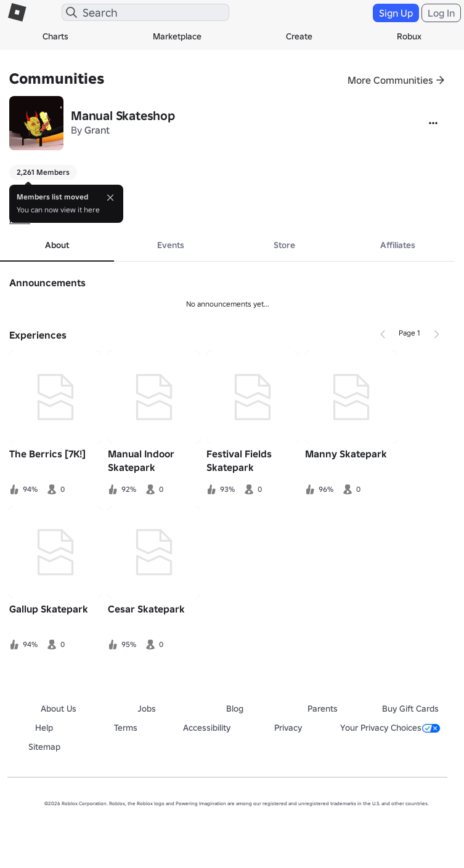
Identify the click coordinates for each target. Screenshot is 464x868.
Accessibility (207, 728)
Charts (55, 36)
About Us (59, 709)
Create (299, 36)
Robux (409, 36)
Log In (441, 13)
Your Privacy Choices (390, 728)
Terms (126, 728)
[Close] (110, 198)
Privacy (288, 728)
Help (44, 728)
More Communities (390, 80)
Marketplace (177, 36)
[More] (433, 123)
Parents (323, 709)
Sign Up (396, 13)
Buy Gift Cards (410, 709)
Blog (235, 709)
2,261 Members (43, 172)
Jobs (147, 709)
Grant (97, 130)
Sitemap (44, 747)
